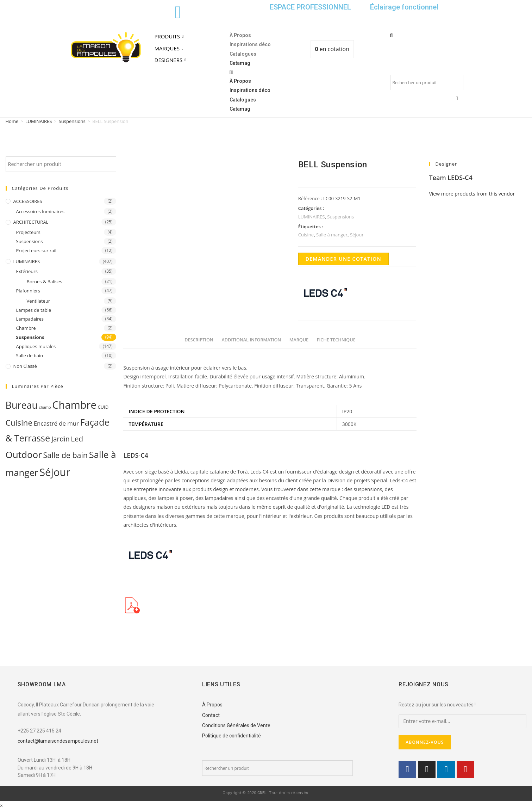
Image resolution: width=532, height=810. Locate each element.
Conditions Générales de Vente (236, 725)
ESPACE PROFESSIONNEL (310, 7)
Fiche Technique (336, 340)
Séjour (357, 235)
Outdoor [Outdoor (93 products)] (24, 455)
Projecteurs (28, 232)
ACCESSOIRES (28, 201)
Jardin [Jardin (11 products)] (61, 439)
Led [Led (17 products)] (77, 439)
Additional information (251, 340)
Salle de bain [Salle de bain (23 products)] (65, 455)
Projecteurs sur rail (36, 251)
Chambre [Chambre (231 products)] (74, 405)
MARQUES (170, 48)
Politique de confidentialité (231, 736)
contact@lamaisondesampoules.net (58, 741)
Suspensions (72, 121)
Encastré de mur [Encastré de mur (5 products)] (56, 423)
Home (12, 121)
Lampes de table (34, 310)
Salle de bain (30, 355)
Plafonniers (28, 291)
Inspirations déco (250, 44)
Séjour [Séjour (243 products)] (55, 472)
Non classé (25, 366)
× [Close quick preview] (1, 806)
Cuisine (306, 235)
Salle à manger (332, 235)
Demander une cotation (343, 259)
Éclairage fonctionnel (404, 7)
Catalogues (243, 54)
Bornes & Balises (45, 282)
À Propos (240, 35)
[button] (266, 72)
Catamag (240, 63)
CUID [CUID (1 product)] (103, 407)
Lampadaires (30, 319)
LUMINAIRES (39, 121)
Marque (299, 340)
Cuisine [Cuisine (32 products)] (19, 423)
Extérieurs (27, 271)
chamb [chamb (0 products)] (45, 407)
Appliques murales (36, 346)
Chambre (26, 328)
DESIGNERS (171, 60)
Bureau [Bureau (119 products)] (22, 405)
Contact (211, 715)
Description (199, 340)
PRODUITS (170, 36)
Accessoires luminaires (40, 211)
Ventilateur (39, 301)
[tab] (199, 340)
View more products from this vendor (472, 194)
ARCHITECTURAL (31, 222)
